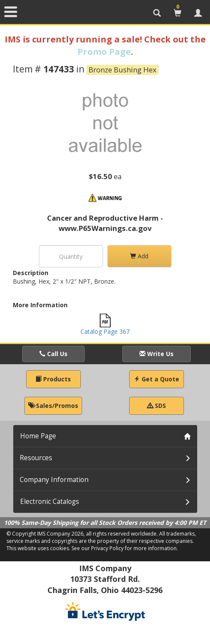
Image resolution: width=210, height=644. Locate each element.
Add (139, 256)
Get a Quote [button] (157, 379)
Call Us (53, 354)
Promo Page (104, 52)
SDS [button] (157, 406)
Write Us (157, 354)
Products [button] (53, 379)
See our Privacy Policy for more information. (125, 548)
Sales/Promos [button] (53, 406)
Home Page (38, 436)
